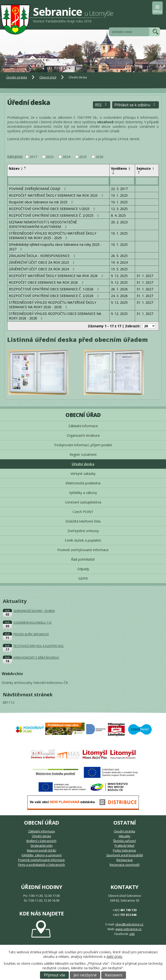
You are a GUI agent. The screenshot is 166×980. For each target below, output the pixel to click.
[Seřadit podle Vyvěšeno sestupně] (114, 174)
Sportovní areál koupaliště (125, 855)
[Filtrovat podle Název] (58, 181)
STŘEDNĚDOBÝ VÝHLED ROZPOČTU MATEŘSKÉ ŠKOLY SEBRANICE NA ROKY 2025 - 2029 (53, 236)
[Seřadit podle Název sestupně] (25, 169)
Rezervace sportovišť (124, 865)
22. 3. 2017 (119, 189)
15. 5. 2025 (119, 269)
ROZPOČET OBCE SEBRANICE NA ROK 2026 (47, 282)
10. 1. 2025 (119, 195)
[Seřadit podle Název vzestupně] (25, 167)
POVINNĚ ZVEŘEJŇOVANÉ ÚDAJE (38, 189)
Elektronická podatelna (83, 483)
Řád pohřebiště (83, 559)
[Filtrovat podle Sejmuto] (147, 181)
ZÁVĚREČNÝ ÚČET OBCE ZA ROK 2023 (42, 262)
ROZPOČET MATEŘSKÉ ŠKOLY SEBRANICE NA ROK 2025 (57, 195)
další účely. (115, 957)
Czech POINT (83, 512)
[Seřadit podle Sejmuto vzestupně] (139, 172)
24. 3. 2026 (119, 296)
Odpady (83, 569)
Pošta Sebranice (124, 850)
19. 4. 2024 (119, 262)
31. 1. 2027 (145, 276)
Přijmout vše (55, 975)
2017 (33, 157)
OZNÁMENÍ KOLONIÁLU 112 (32, 623)
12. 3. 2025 (119, 209)
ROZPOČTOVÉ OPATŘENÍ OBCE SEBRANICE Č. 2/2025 (55, 215)
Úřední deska (83, 464)
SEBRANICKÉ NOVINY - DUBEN (34, 611)
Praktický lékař (124, 846)
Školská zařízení (124, 841)
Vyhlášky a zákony (83, 493)
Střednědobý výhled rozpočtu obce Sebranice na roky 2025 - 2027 (55, 247)
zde (132, 934)
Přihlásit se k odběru (136, 105)
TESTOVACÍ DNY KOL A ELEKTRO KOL (39, 646)
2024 (66, 157)
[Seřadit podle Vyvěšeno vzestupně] (114, 172)
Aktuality (124, 836)
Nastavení (113, 975)
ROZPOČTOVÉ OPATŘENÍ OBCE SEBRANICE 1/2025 (53, 209)
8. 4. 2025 (118, 215)
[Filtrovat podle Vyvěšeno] (122, 181)
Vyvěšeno (121, 168)
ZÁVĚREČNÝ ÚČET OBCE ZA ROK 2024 (42, 269)
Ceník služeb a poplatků (83, 540)
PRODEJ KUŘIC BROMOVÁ (31, 634)
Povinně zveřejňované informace (83, 550)
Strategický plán (42, 846)
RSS (102, 105)
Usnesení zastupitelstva (83, 502)
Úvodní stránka (17, 77)
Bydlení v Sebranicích (41, 841)
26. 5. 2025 (119, 256)
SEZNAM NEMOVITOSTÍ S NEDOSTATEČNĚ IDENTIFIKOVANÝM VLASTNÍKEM (43, 224)
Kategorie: (15, 156)
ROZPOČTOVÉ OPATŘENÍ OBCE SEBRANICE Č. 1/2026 (55, 289)
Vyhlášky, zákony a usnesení (41, 855)
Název (16, 168)
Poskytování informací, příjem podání (83, 445)
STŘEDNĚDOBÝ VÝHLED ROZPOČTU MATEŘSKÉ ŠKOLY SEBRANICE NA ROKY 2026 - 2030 (53, 305)
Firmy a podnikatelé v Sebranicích (42, 865)
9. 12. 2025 (119, 276)
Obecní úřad (48, 77)
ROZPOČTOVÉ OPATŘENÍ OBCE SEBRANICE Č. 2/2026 (55, 296)
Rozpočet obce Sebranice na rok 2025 (42, 202)
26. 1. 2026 (119, 289)
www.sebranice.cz (128, 929)
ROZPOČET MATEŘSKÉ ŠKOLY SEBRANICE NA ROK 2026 (57, 276)
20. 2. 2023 (119, 222)
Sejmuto (145, 168)
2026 (100, 157)
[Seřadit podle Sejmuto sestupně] (139, 174)
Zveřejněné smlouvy (83, 531)
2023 (50, 157)
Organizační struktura (83, 435)
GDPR (83, 578)
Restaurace (125, 860)
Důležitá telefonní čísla (83, 521)
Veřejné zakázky (83, 474)
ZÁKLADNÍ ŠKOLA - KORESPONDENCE (43, 256)
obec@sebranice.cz (129, 924)
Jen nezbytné (85, 975)
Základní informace (83, 426)
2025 (83, 157)
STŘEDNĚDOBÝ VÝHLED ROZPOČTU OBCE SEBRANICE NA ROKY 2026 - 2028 (55, 316)
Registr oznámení (83, 454)
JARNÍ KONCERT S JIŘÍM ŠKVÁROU (36, 658)
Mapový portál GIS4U (42, 850)
